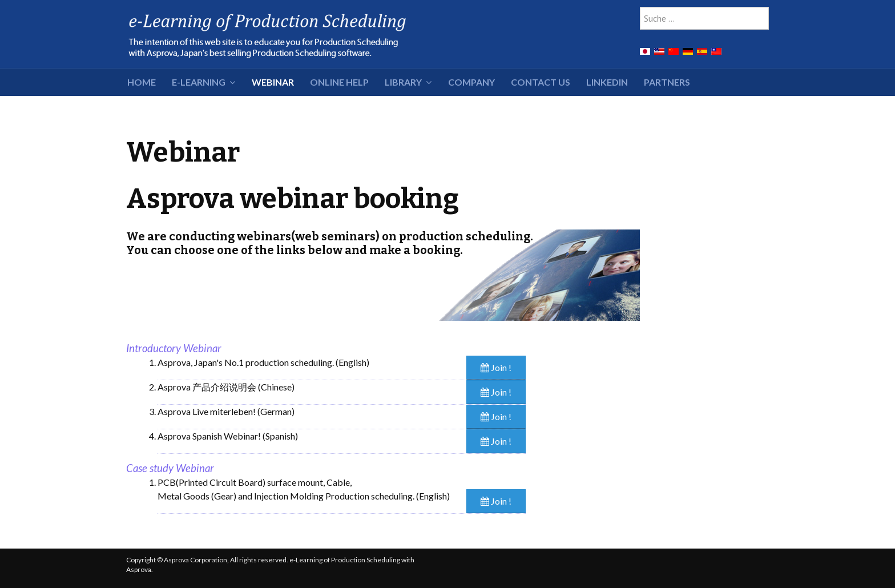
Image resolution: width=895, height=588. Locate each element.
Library (403, 82)
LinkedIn (607, 82)
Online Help (339, 82)
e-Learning (199, 82)
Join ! (496, 367)
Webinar (273, 82)
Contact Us (541, 82)
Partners (667, 82)
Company (471, 82)
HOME (142, 82)
